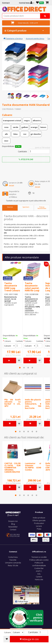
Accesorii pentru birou (35, 38)
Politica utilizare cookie (39, 560)
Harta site (39, 579)
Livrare (39, 526)
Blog (13, 524)
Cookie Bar (39, 568)
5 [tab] (32, 432)
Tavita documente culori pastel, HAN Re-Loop (32, 287)
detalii (11, 185)
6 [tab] (36, 432)
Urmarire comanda (13, 563)
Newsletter (13, 527)
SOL (39, 574)
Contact (13, 530)
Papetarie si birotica (13, 38)
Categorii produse (24, 31)
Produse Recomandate (42, 208)
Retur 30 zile (13, 565)
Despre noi (13, 521)
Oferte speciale (39, 520)
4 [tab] (32, 368)
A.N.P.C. (39, 571)
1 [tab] (20, 368)
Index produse (39, 518)
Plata (39, 529)
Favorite (13, 560)
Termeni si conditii (39, 557)
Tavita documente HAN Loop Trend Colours (12, 287)
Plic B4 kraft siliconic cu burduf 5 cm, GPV (12, 403)
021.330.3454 (15, 535)
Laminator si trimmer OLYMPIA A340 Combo (33, 467)
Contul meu (13, 557)
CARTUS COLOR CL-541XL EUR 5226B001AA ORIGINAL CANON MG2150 (12, 468)
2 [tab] (24, 368)
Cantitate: (23, 151)
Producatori (39, 523)
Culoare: (8, 341)
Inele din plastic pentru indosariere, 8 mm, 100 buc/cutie (33, 404)
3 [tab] (28, 368)
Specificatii (26, 207)
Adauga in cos (29, 639)
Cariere (39, 577)
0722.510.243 (26, 159)
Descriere (10, 207)
